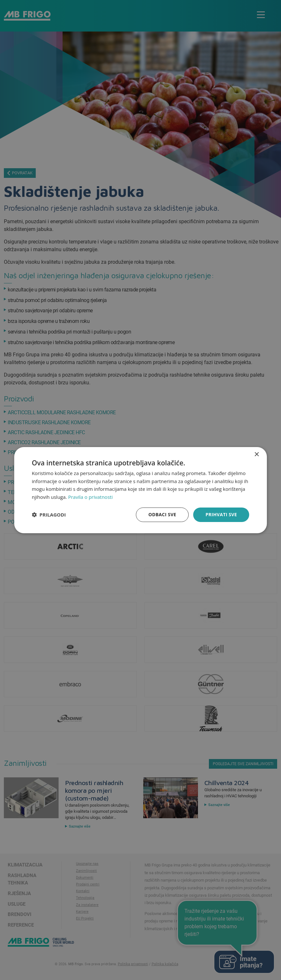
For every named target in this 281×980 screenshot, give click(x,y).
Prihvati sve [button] (221, 514)
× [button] (256, 454)
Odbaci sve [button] (162, 514)
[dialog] (141, 490)
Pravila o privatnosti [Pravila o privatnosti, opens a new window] (90, 497)
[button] (49, 515)
